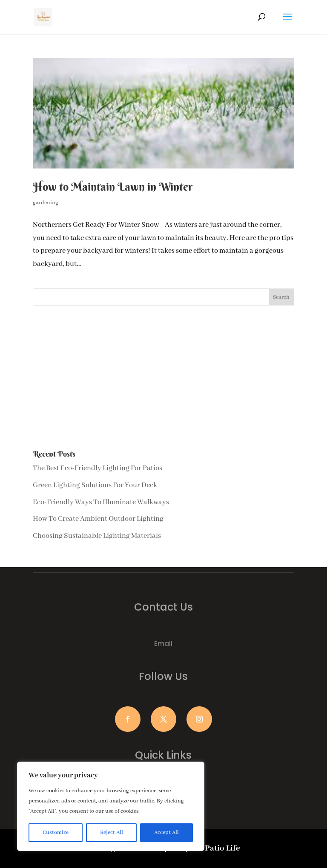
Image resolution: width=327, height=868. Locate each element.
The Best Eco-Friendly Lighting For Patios (98, 468)
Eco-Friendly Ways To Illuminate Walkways (101, 502)
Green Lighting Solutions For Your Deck (95, 485)
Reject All (112, 832)
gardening (46, 203)
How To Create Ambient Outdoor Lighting (98, 519)
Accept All (166, 832)
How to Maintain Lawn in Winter (113, 187)
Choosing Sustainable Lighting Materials (97, 536)
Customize (56, 832)
